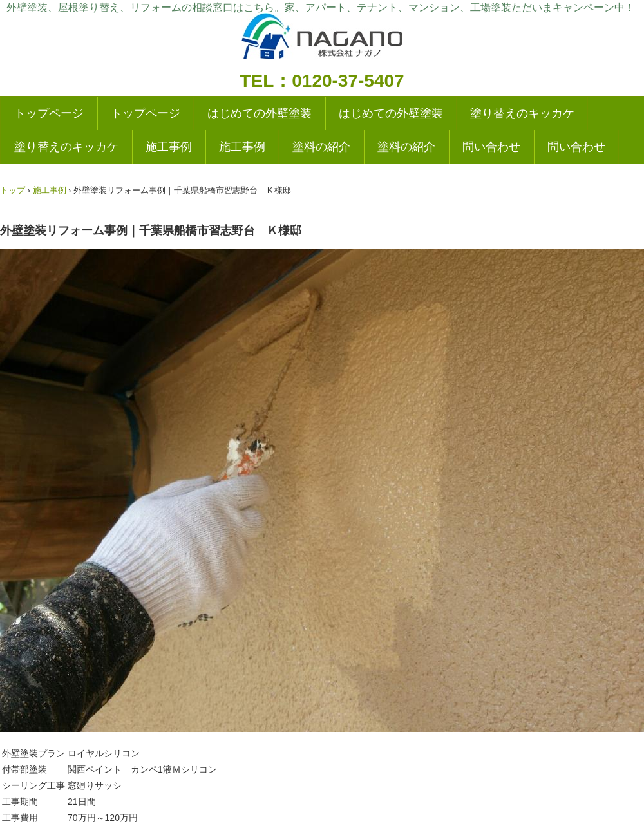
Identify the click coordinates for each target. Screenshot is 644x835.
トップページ (49, 113)
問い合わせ (491, 147)
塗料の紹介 (321, 147)
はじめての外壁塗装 (260, 113)
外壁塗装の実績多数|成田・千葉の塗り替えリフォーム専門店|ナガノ (322, 40)
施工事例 (169, 147)
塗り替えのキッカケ (522, 113)
